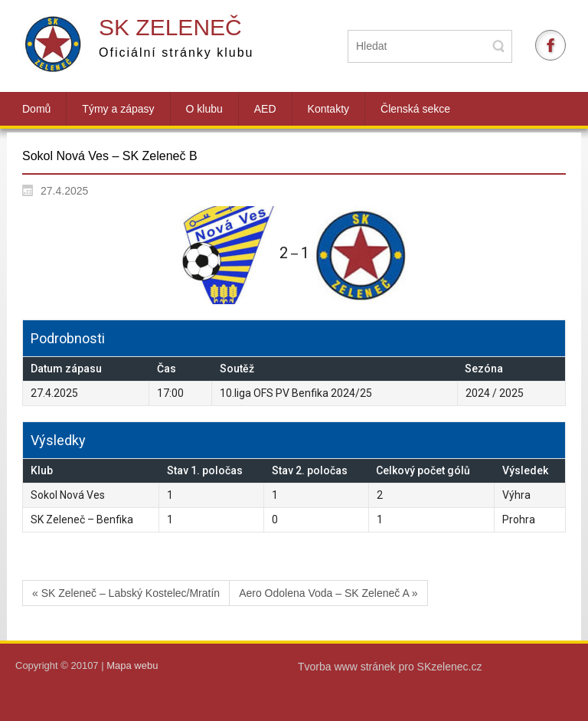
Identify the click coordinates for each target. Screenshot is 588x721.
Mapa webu (132, 665)
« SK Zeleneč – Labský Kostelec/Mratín (126, 593)
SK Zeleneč (170, 27)
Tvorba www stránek (348, 667)
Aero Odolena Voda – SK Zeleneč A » (328, 593)
